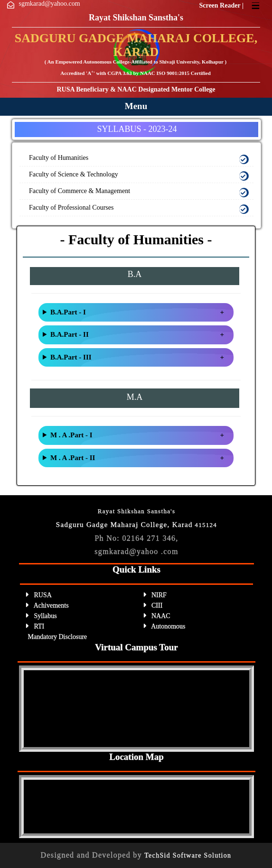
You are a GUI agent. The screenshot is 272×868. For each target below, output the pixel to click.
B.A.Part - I (68, 312)
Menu (136, 106)
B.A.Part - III (71, 357)
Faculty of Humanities (59, 158)
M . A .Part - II (73, 458)
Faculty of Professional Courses (71, 208)
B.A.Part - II (70, 334)
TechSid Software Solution (188, 855)
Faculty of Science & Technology (74, 174)
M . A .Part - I (71, 435)
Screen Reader (220, 5)
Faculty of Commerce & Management (80, 191)
